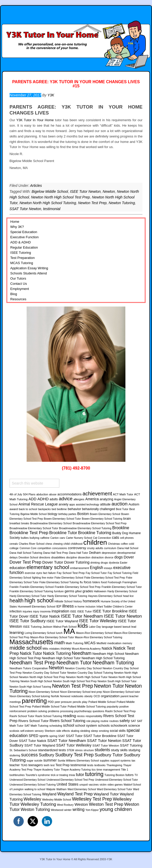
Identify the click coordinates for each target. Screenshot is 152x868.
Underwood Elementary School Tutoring (33, 785)
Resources (18, 299)
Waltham (61, 789)
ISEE (73, 612)
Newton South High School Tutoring (30, 687)
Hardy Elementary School (122, 591)
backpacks (45, 509)
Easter (124, 563)
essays (108, 568)
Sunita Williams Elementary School (78, 761)
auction (119, 504)
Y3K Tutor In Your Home (35, 120)
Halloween (100, 591)
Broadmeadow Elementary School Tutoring (85, 528)
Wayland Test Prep (75, 794)
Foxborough (114, 582)
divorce (109, 558)
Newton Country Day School (83, 668)
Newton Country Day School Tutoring (90, 673)
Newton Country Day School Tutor (44, 673)
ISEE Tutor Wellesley (98, 621)
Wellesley (32, 799)
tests (90, 765)
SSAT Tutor (74, 736)
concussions (59, 548)
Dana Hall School (128, 548)
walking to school (35, 789)
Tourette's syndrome (38, 775)
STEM (70, 750)
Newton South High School (36, 681)
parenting (34, 701)
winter (68, 810)
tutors (129, 775)
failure (52, 573)
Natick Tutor (31, 653)
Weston (81, 804)
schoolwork (119, 725)
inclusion (90, 607)
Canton (54, 538)
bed (54, 509)
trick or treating (59, 775)
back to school (28, 509)
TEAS (24, 765)
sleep (95, 731)
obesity (89, 696)
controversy (77, 548)
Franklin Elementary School (37, 587)
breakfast (15, 523)
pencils (77, 702)
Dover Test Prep (25, 562)
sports (44, 736)
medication (114, 643)
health (17, 601)
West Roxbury (65, 805)
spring (53, 736)
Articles (36, 186)
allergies (79, 499)
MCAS (90, 643)
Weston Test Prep (106, 804)
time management (108, 770)
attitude (105, 504)
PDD (51, 702)
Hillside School (63, 601)
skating (75, 731)
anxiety (63, 504)
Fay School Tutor (96, 573)
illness (68, 606)
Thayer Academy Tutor (47, 770)
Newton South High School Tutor (117, 681)
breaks (25, 523)
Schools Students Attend (29, 273)
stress (79, 750)
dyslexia (114, 563)
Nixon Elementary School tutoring (30, 696)
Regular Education (24, 247)
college (14, 548)
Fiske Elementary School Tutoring (59, 582)
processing (67, 711)
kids (83, 626)
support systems (120, 761)
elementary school (48, 567)
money (66, 648)
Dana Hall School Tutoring (26, 553)
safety (125, 721)
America (92, 499)
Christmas (114, 544)
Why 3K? (17, 227)
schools (104, 725)
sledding (85, 731)
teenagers (36, 765)
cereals (14, 544)
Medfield (101, 643)
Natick (107, 648)
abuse (53, 494)
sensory (39, 731)
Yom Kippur (92, 810)
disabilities (58, 557)
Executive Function (25, 237)
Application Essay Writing (29, 268)
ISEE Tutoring (21, 253)
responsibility (94, 716)
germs (69, 591)
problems (54, 711)
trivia (72, 775)
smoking (104, 731)
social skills (118, 731)
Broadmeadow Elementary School (51, 523)
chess (49, 544)
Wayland (49, 794)
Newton (109, 191)
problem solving (37, 711)
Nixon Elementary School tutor (122, 692)
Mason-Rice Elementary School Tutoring (98, 637)
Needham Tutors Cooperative (29, 668)
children (95, 542)
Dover (129, 557)
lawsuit (127, 627)
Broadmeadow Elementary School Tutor (34, 528)
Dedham (95, 553)
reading (69, 716)
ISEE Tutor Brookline (110, 611)
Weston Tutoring (35, 809)
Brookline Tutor (63, 533)
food (104, 582)
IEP (59, 606)
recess (81, 716)
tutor (80, 774)
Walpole (51, 789)
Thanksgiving (114, 765)
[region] (76, 384)
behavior (74, 509)
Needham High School (108, 654)
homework (91, 601)
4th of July (16, 494)
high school (39, 600)
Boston (83, 514)
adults (54, 499)
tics (94, 770)
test (52, 765)
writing (78, 809)
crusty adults (95, 548)
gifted (78, 591)
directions (45, 558)
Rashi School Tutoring (49, 716)
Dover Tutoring (77, 562)
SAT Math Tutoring (36, 726)
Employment (20, 289)
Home (15, 222)
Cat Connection (102, 538)
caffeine (45, 538)
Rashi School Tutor (22, 716)
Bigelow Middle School (50, 191)
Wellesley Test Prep (92, 799)
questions (98, 711)
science (134, 725)
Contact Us (19, 284)
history (78, 601)
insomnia (45, 612)
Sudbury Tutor (109, 755)
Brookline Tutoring (95, 533)
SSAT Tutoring (131, 745)
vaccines (94, 785)
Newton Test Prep (92, 203)
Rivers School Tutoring (67, 721)
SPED (34, 736)
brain (127, 519)
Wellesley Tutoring (38, 804)
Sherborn (50, 731)
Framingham (130, 582)
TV (136, 775)
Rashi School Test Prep (120, 711)
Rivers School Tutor (33, 721)
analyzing (106, 499)
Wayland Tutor (106, 794)
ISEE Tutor (84, 611)
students (102, 750)
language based (112, 627)
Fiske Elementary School (69, 578)
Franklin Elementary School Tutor (122, 587)
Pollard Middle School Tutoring (87, 706)
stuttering (15, 755)
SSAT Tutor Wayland (40, 745)
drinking (95, 563)
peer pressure (63, 702)
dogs (119, 557)
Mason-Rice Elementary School (94, 633)
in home (79, 606)
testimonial (52, 209)
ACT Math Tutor (123, 494)
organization (110, 696)
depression (109, 553)
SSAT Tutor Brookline (100, 736)
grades (88, 591)
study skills (119, 750)
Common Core (28, 548)
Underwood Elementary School (27, 780)
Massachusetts (31, 642)
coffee (124, 544)
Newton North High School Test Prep (60, 197)
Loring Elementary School (40, 633)
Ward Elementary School (82, 789)
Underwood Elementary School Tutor (116, 780)
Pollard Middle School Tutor (49, 706)
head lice (128, 596)
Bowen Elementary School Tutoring (102, 519)
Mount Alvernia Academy (86, 649)
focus (88, 582)
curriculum (110, 548)
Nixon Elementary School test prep (81, 692)
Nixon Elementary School (44, 692)
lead (134, 627)
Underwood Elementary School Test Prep (70, 780)
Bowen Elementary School (105, 514)
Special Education (24, 232)
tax (134, 761)
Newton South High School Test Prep (75, 681)
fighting (36, 578)
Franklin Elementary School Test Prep (78, 587)
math (59, 643)
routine (104, 721)
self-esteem (27, 731)
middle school (26, 648)
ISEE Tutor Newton (85, 191)
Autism (134, 504)
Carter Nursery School (79, 538)
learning (17, 632)
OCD (97, 696)
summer (50, 760)
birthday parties (67, 514)
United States (67, 784)
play (85, 702)
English (96, 568)
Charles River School (32, 544)
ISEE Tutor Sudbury (28, 621)
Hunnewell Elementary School (37, 606)
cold (131, 544)
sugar (30, 761)
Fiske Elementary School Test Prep (105, 578)
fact (45, 573)
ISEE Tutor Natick (45, 616)
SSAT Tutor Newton (25, 209)
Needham (82, 653)
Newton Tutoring (122, 203)
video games (115, 785)
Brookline (121, 528)
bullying (35, 538)
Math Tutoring (74, 643)
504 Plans (29, 494)
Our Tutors (18, 278)
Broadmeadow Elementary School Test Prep (99, 523)
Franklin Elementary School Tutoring (31, 591)
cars (62, 538)
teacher (15, 765)
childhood (77, 544)
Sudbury (46, 755)
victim (103, 785)
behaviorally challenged (99, 509)
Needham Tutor (74, 663)
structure (89, 750)
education (18, 568)
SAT (133, 721)
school (69, 725)
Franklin (14, 587)
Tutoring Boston (115, 775)
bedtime (62, 509)
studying (134, 750)
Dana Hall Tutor (78, 553)
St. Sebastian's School (23, 750)
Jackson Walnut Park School (60, 627)
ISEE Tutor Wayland (62, 621)
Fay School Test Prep (71, 573)
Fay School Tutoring (120, 573)
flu (81, 582)
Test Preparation (23, 258)
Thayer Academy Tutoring (76, 770)
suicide (38, 761)
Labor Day (95, 627)
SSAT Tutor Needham (67, 740)
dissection (84, 557)
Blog (14, 294)
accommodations (69, 494)
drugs (104, 563)
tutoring (94, 774)
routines (114, 721)
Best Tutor (122, 509)
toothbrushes (17, 775)
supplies (105, 761)
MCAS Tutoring (22, 263)
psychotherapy (83, 711)
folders (96, 582)
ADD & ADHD (21, 242)
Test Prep (62, 765)
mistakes (55, 649)
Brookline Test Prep (29, 533)
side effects (63, 731)
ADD (33, 499)
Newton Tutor (109, 686)
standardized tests (52, 750)
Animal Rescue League (38, 504)
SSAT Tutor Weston (106, 746)
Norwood (65, 696)
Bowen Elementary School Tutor (62, 519)
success (30, 755)
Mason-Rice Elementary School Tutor (52, 637)
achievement (97, 494)
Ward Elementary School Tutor (114, 789)
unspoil (84, 785)
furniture (59, 591)
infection (16, 611)
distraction (98, 558)
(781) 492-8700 (76, 468)
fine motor (48, 578)
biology (53, 514)
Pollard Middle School (102, 702)
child (67, 544)
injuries (27, 611)
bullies (25, 538)
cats (116, 537)
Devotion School (28, 558)
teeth (46, 765)
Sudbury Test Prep (74, 755)
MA (69, 631)
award (14, 509)
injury (36, 612)
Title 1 (125, 770)
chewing (58, 544)
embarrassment (80, 568)
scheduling (56, 726)
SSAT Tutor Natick (33, 741)
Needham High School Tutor (61, 658)
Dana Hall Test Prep (55, 553)
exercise (30, 573)
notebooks (77, 696)
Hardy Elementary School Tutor (28, 596)
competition (44, 548)
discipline (71, 558)
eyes (39, 573)
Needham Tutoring (113, 663)
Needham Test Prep (33, 663)
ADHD (43, 499)
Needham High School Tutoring (103, 658)
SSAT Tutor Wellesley (74, 745)
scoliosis (14, 731)
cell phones (127, 538)
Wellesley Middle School (57, 800)
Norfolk (55, 696)
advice (66, 499)
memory (127, 643)
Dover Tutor (53, 562)
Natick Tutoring (57, 653)
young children (116, 809)
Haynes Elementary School (105, 596)
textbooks (100, 765)
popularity (112, 707)
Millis (45, 649)
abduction (42, 494)
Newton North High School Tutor (87, 677)
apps (72, 505)
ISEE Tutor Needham (82, 616)
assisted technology (87, 505)
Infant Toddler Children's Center (115, 607)
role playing (93, 721)
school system (86, 725)
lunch (59, 633)
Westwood (57, 810)
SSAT (62, 736)
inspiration (61, 611)
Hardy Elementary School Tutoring (67, 596)
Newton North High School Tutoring (48, 203)
